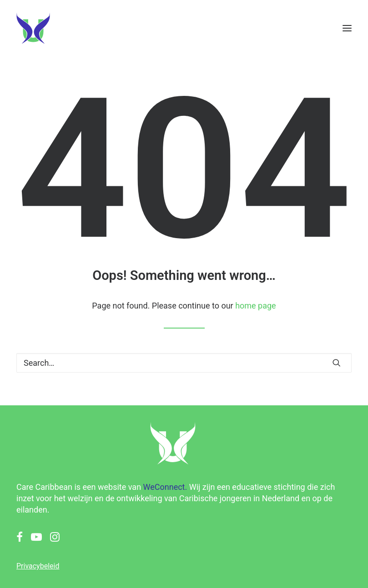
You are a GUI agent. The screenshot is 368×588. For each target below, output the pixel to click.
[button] (347, 28)
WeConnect (164, 487)
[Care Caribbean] (33, 28)
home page (256, 306)
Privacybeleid (38, 566)
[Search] (184, 363)
